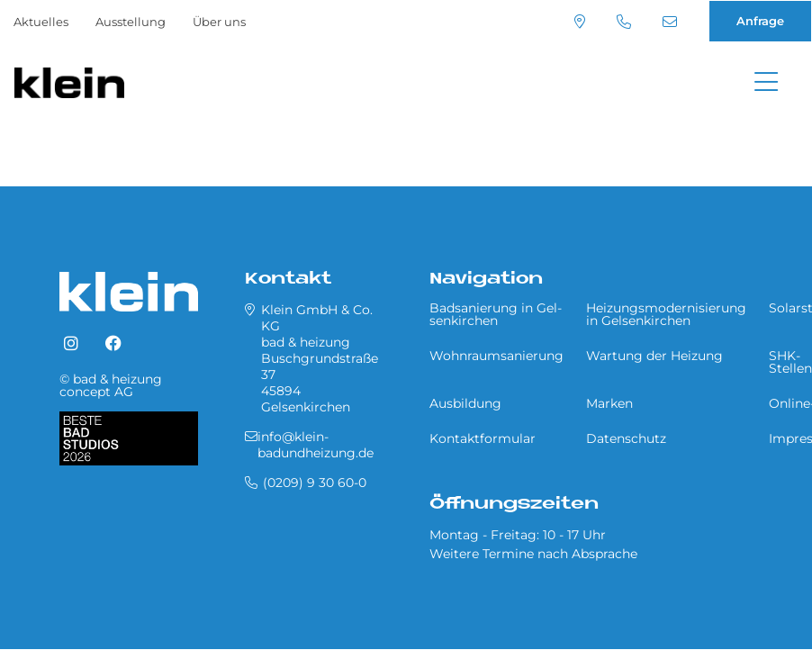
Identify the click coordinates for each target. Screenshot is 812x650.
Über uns (219, 22)
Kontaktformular (483, 438)
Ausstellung (131, 22)
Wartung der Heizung (654, 356)
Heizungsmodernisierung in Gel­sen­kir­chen (666, 314)
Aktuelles (41, 22)
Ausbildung (465, 403)
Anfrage (760, 21)
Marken (609, 403)
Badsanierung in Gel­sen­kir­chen (496, 314)
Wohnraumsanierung (496, 356)
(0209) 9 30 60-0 (624, 22)
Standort (580, 22)
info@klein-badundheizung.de (670, 22)
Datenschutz (626, 438)
